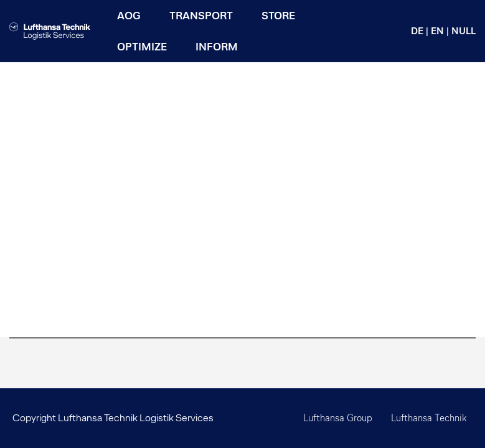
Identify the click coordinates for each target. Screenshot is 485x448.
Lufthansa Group (338, 418)
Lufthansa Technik (429, 418)
